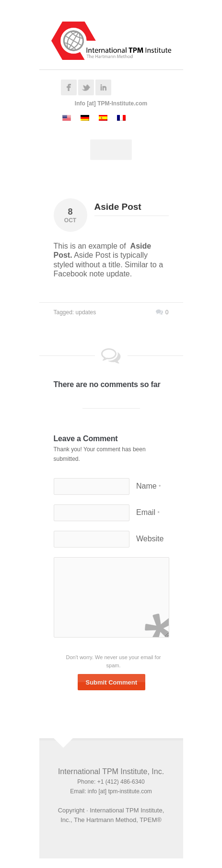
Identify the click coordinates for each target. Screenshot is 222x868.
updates (86, 312)
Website (150, 539)
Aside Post (118, 207)
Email (148, 512)
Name (148, 486)
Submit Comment (112, 682)
